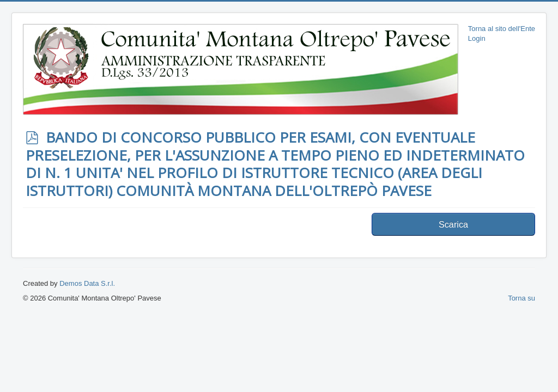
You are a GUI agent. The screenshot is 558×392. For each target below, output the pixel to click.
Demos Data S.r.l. (87, 283)
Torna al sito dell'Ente (502, 29)
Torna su (521, 298)
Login (477, 38)
